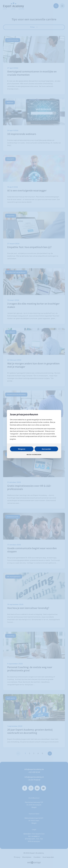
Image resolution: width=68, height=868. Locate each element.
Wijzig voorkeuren (34, 454)
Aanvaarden (46, 449)
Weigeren (22, 449)
